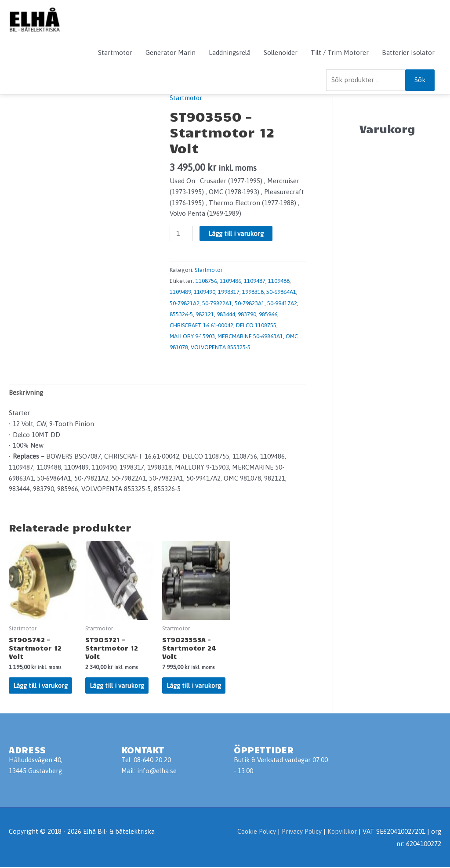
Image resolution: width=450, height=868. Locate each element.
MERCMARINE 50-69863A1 (251, 335)
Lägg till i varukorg (236, 233)
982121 (205, 313)
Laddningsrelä (230, 52)
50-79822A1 (217, 302)
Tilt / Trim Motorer (340, 52)
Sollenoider (281, 52)
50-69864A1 (281, 292)
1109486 (230, 281)
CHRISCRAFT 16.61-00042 (202, 324)
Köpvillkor (342, 832)
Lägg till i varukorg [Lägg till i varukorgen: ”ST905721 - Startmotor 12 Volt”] (117, 685)
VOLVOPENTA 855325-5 (221, 346)
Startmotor (115, 52)
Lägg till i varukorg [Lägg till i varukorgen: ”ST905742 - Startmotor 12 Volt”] (41, 685)
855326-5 (181, 313)
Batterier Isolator (408, 52)
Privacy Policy (301, 832)
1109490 (205, 292)
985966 (268, 313)
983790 (247, 313)
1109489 (180, 292)
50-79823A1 (250, 302)
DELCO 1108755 (257, 324)
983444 (226, 313)
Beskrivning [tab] (26, 391)
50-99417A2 (282, 302)
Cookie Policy (255, 832)
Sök (420, 80)
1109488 (279, 281)
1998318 (253, 292)
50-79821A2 (185, 302)
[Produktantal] (181, 234)
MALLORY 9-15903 (192, 335)
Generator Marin (171, 52)
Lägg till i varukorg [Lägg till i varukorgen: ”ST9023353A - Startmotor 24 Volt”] (194, 685)
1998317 (229, 292)
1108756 (206, 281)
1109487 (255, 281)
